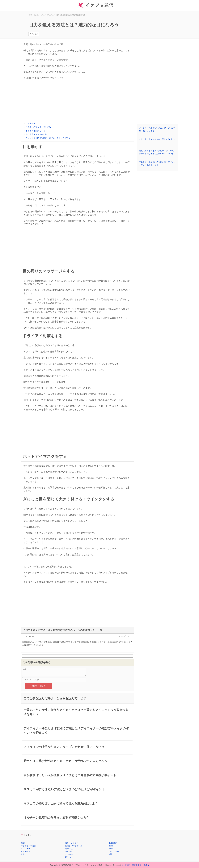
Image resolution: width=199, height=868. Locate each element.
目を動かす (31, 123)
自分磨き (113, 843)
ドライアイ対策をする (35, 131)
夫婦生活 (69, 849)
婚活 (111, 846)
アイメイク (34, 34)
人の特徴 (69, 854)
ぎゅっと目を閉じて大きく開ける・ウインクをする (48, 138)
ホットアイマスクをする (36, 134)
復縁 (23, 854)
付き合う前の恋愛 (28, 846)
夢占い (68, 857)
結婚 (111, 849)
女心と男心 (114, 851)
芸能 (111, 854)
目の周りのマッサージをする (38, 127)
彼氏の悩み (26, 851)
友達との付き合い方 (74, 846)
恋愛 (23, 843)
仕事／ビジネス (72, 843)
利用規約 (126, 865)
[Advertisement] (77, 101)
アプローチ (26, 849)
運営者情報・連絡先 (141, 865)
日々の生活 (70, 851)
